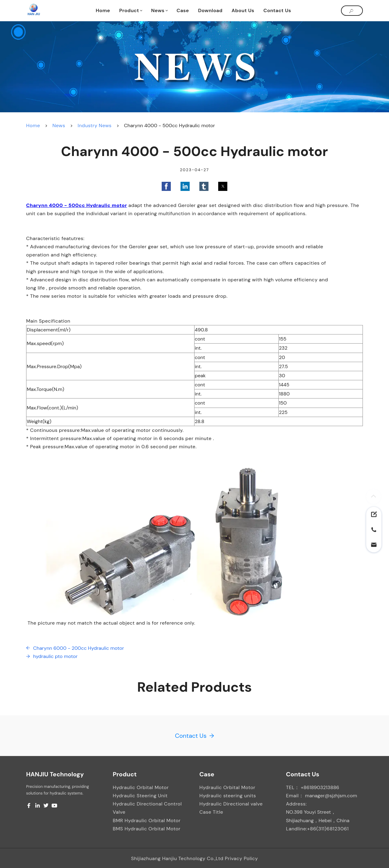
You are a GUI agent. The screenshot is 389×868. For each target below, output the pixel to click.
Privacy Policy (241, 858)
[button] (166, 186)
